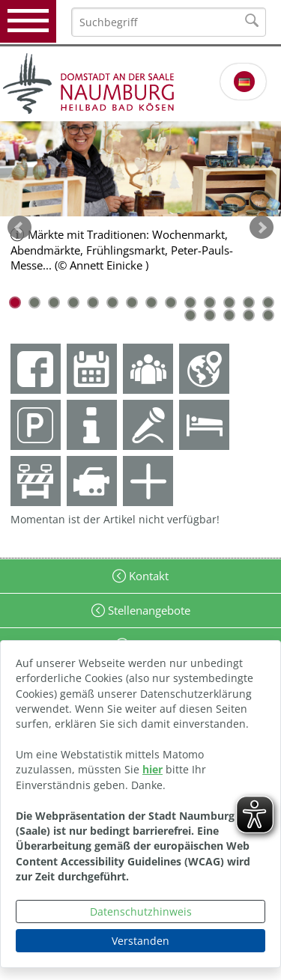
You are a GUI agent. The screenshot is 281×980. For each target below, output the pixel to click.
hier (152, 769)
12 (229, 302)
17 (229, 315)
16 (210, 315)
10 (190, 302)
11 (210, 302)
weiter (262, 228)
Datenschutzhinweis (141, 911)
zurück (19, 228)
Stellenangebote (148, 610)
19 (268, 315)
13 (249, 302)
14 (268, 302)
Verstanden (140, 941)
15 (190, 315)
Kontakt (147, 576)
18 (249, 315)
